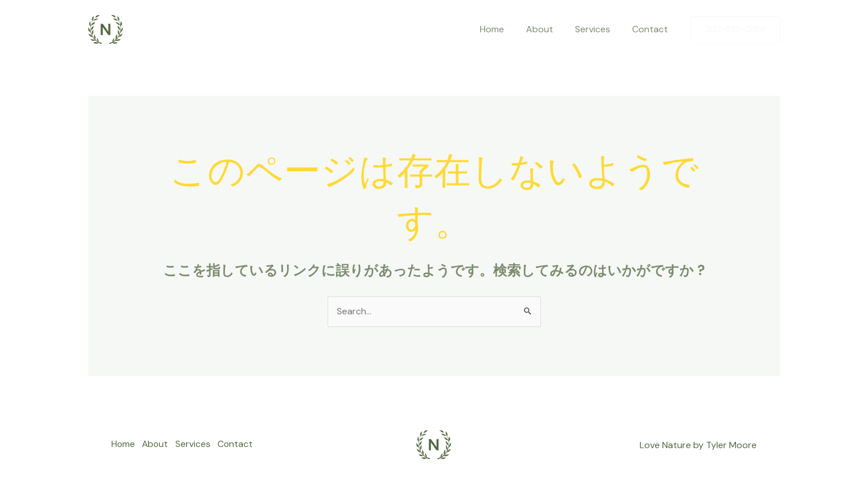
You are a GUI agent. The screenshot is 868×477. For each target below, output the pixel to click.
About (548, 29)
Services (598, 29)
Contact (652, 29)
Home (504, 29)
